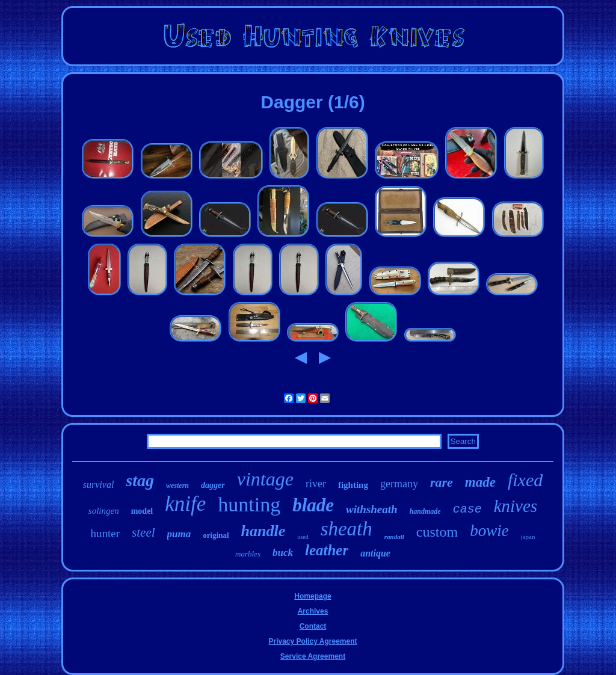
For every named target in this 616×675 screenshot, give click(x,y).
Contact (313, 626)
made (480, 482)
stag (140, 480)
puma (179, 534)
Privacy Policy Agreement (313, 641)
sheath (346, 529)
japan (528, 537)
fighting (353, 485)
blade (313, 505)
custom (437, 532)
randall (394, 537)
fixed (525, 480)
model (142, 511)
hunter (106, 533)
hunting (249, 504)
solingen (104, 511)
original (216, 535)
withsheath (372, 509)
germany (399, 484)
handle (263, 531)
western (177, 485)
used (303, 537)
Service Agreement (313, 656)
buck (283, 553)
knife (185, 504)
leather (327, 550)
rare (442, 482)
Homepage (313, 596)
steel (143, 532)
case (467, 509)
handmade (425, 511)
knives (516, 506)
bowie (489, 531)
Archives (313, 611)
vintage (265, 479)
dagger (213, 485)
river (316, 484)
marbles (248, 554)
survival (99, 485)
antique (375, 553)
